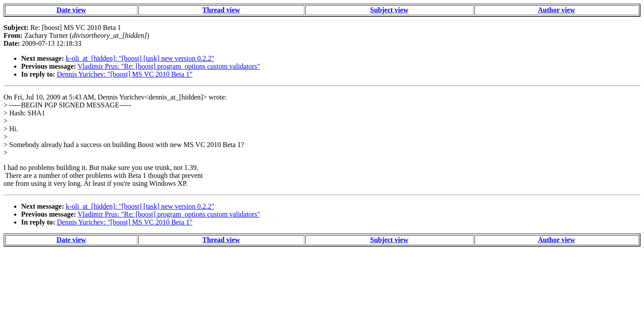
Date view (71, 10)
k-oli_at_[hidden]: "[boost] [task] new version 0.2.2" (140, 58)
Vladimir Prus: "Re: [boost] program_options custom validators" (169, 66)
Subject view (389, 10)
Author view (557, 10)
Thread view (221, 10)
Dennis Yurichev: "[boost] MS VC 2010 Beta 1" (125, 74)
